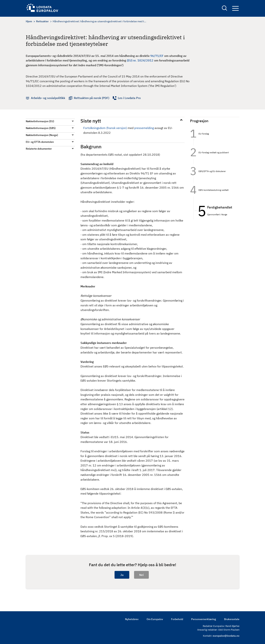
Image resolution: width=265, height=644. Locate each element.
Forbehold (177, 619)
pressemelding (144, 128)
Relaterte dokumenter (39, 149)
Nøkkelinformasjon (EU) (40, 121)
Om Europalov (155, 619)
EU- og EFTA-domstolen (40, 142)
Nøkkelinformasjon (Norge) (42, 135)
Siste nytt (91, 121)
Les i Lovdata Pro (129, 98)
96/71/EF (157, 56)
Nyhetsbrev (132, 619)
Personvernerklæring (204, 619)
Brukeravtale (232, 619)
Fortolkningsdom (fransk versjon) (105, 128)
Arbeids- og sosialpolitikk (48, 98)
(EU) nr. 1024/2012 (140, 60)
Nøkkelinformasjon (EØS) (41, 128)
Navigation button (235, 9)
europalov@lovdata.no (226, 636)
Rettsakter (42, 21)
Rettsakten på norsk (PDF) (92, 98)
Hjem (29, 21)
